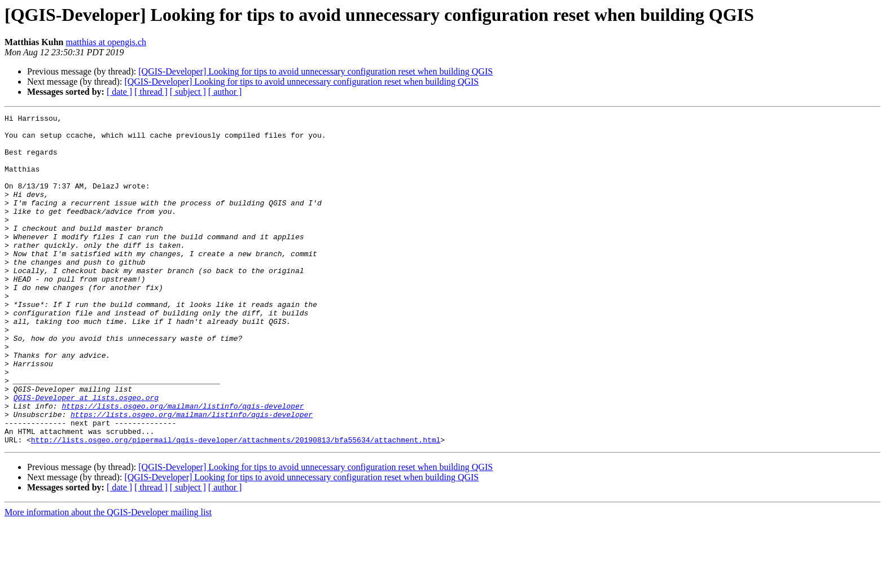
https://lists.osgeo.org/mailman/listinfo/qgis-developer (183, 465)
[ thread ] (151, 92)
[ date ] (119, 92)
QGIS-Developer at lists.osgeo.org (86, 455)
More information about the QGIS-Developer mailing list (108, 578)
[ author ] (225, 92)
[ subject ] (188, 92)
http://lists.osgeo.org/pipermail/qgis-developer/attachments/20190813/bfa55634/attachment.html (236, 506)
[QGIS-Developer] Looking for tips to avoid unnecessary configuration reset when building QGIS (316, 71)
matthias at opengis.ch (106, 42)
